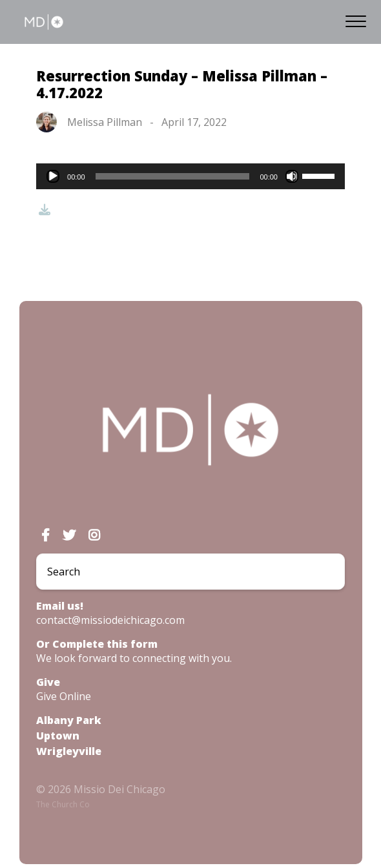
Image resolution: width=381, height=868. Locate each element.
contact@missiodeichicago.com (110, 620)
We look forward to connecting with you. (134, 658)
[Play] (53, 176)
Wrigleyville (69, 751)
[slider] (173, 176)
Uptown (58, 736)
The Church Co (63, 804)
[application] (190, 176)
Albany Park (69, 720)
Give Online (64, 696)
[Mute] (292, 176)
